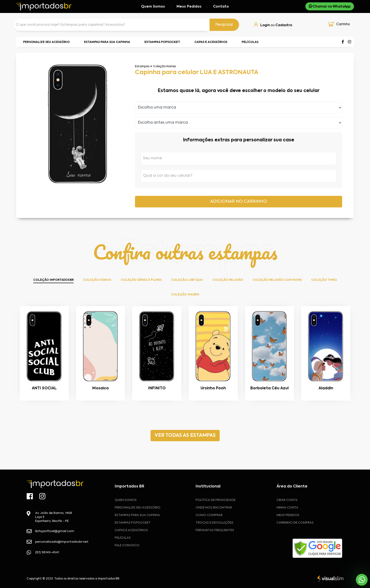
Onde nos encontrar (214, 508)
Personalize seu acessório (138, 508)
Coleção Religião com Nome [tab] (277, 280)
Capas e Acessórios (131, 530)
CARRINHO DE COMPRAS (295, 523)
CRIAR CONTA (287, 500)
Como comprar (209, 515)
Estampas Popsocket (133, 523)
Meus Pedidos (189, 7)
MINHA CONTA (287, 508)
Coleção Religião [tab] (228, 280)
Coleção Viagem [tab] (185, 295)
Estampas (142, 67)
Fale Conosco (127, 545)
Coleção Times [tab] (324, 280)
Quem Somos (153, 7)
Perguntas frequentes (215, 530)
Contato (221, 7)
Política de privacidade (216, 500)
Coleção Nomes (164, 67)
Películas (123, 538)
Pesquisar (224, 25)
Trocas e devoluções (214, 523)
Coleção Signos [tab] (97, 280)
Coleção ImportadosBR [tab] (53, 280)
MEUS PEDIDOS (288, 515)
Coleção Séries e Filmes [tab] (141, 280)
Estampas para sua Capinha (137, 515)
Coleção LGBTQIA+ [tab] (187, 280)
